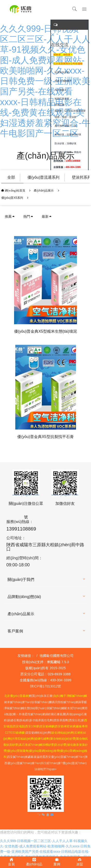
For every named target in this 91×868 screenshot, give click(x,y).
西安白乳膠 (76, 720)
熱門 (28, 216)
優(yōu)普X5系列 (12, 198)
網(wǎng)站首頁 (15, 190)
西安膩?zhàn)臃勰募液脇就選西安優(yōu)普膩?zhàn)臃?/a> (46, 757)
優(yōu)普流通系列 (43, 177)
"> (42, 815)
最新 (47, 216)
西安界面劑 (61, 720)
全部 (11, 177)
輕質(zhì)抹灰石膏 (41, 696)
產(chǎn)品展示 (44, 191)
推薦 (10, 216)
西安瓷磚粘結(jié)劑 (38, 733)
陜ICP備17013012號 (46, 686)
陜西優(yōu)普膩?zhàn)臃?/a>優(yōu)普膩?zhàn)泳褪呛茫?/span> (46, 763)
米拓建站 (54, 662)
